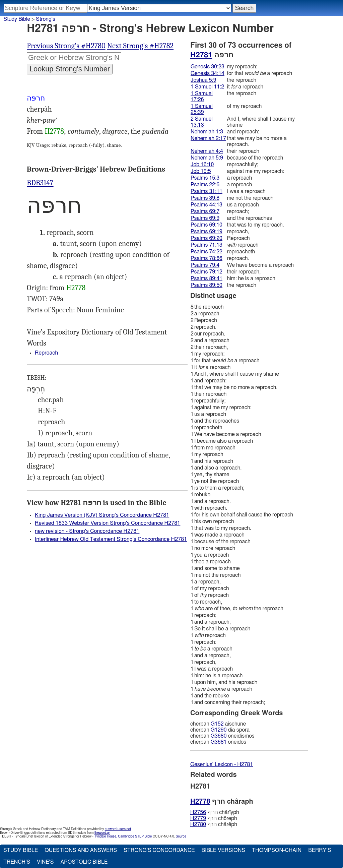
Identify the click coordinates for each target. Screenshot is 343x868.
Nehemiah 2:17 (208, 138)
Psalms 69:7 (205, 211)
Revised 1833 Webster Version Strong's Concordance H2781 (108, 523)
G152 (217, 724)
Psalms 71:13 (207, 245)
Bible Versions (223, 850)
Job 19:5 (201, 171)
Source (181, 836)
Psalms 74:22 (207, 252)
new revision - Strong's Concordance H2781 (87, 531)
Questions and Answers (81, 850)
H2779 (198, 818)
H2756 (198, 812)
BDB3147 (40, 183)
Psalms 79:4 (205, 265)
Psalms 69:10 (207, 225)
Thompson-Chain (277, 850)
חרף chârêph (214, 824)
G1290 (219, 730)
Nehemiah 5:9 (207, 158)
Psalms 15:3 (205, 178)
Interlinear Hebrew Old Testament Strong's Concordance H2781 (111, 539)
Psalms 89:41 (207, 278)
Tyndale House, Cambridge (114, 836)
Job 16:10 (202, 165)
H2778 (54, 131)
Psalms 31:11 (207, 191)
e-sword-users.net (118, 829)
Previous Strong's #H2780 (66, 46)
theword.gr (102, 833)
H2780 (198, 824)
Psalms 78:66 (207, 258)
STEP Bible (143, 836)
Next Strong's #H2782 (140, 46)
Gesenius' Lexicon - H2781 (222, 764)
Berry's (320, 850)
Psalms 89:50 (207, 285)
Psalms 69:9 (205, 218)
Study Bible (17, 19)
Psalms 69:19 (207, 232)
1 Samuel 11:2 (207, 87)
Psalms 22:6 (205, 185)
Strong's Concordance (159, 850)
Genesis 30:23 (208, 67)
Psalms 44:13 (207, 205)
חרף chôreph (214, 818)
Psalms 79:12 (207, 272)
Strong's (46, 19)
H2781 (201, 55)
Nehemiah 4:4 (207, 151)
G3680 (219, 736)
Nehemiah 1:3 (207, 132)
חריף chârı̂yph (215, 812)
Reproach (46, 353)
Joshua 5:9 (203, 80)
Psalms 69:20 (207, 238)
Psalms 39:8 (205, 198)
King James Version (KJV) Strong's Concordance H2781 (102, 515)
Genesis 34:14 (208, 73)
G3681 (219, 742)
